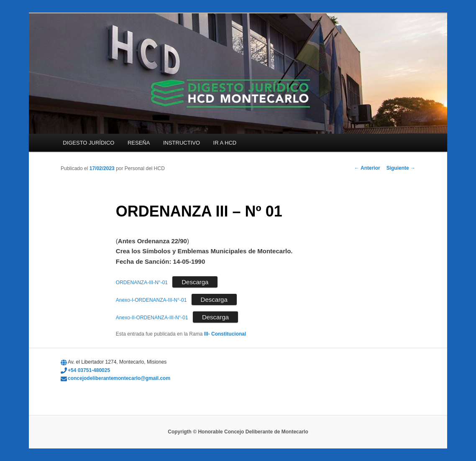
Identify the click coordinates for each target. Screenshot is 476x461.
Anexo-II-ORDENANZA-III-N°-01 (152, 318)
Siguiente (401, 168)
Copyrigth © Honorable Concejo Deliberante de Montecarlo (238, 432)
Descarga (195, 282)
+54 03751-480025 (89, 370)
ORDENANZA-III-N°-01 (142, 283)
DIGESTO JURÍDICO (88, 143)
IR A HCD (225, 143)
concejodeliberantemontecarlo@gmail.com (119, 378)
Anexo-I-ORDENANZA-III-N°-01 (151, 300)
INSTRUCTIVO (182, 143)
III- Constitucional (225, 334)
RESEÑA (139, 143)
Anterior (367, 168)
